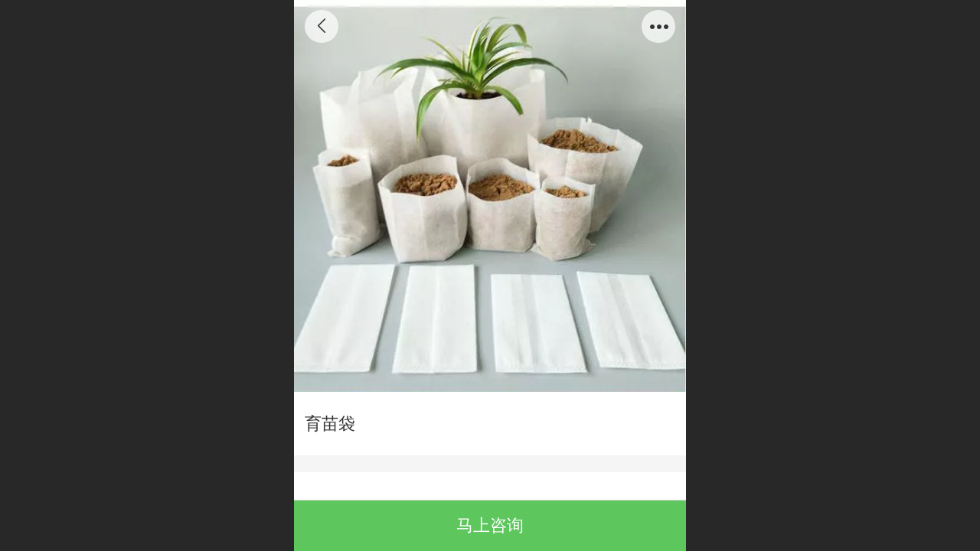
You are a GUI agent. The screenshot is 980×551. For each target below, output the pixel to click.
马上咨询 (490, 525)
